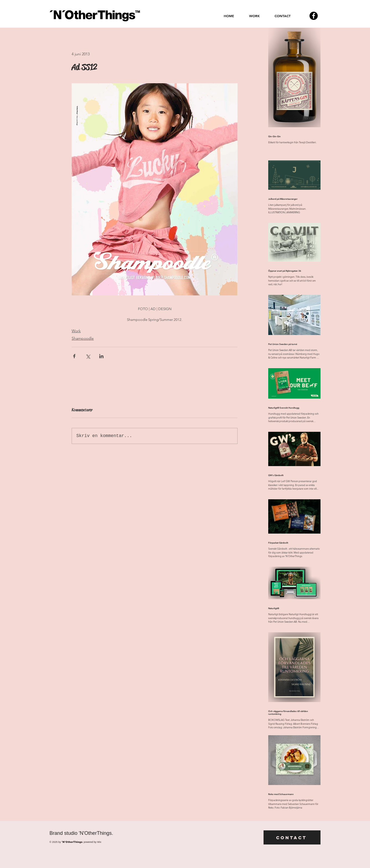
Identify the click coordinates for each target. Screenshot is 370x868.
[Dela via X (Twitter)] (88, 356)
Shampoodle (83, 338)
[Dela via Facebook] (74, 356)
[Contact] (292, 837)
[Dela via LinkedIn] (101, 356)
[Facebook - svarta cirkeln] (314, 16)
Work (76, 331)
